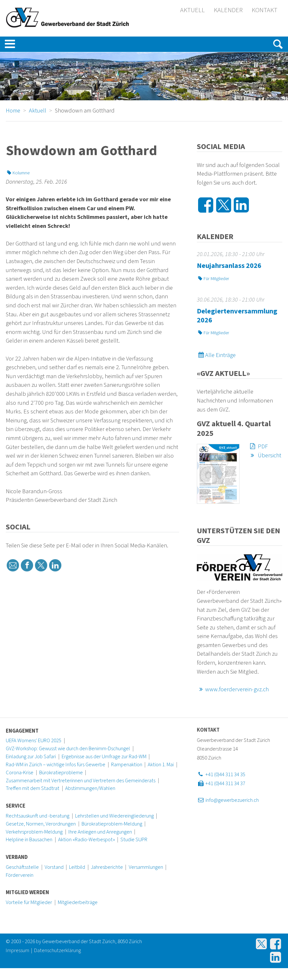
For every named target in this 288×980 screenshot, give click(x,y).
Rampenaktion (127, 765)
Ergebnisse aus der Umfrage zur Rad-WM (104, 757)
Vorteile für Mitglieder (29, 902)
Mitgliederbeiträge (78, 902)
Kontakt (265, 10)
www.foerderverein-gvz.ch (233, 689)
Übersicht (265, 455)
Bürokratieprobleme (61, 773)
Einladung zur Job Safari (31, 757)
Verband (17, 857)
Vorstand (54, 867)
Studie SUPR (134, 840)
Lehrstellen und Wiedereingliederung (114, 816)
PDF (258, 446)
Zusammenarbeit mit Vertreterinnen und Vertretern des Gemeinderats (81, 781)
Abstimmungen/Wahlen (90, 788)
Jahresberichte (107, 867)
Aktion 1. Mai (161, 765)
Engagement (22, 731)
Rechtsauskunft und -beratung (38, 816)
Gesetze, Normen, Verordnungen (41, 824)
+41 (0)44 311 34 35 (221, 775)
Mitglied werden (27, 893)
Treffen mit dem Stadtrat (33, 788)
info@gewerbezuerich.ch (228, 800)
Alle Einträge (216, 355)
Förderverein (20, 875)
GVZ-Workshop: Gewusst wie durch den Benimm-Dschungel (68, 749)
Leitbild (77, 867)
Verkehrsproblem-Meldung (34, 832)
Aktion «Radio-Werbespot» (87, 840)
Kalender (228, 10)
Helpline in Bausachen (29, 840)
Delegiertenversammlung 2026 (237, 316)
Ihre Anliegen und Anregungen (100, 832)
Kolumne (18, 173)
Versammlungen (146, 867)
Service (16, 806)
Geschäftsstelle (22, 867)
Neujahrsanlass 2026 (229, 266)
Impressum (17, 951)
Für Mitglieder (213, 279)
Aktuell (192, 10)
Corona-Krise (20, 773)
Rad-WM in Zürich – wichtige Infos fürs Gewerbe (56, 765)
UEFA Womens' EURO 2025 (34, 741)
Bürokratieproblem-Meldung (112, 824)
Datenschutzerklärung (57, 951)
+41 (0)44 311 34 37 (221, 784)
